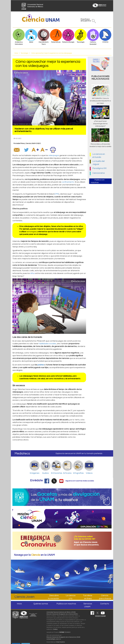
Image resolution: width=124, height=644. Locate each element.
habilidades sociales (48, 344)
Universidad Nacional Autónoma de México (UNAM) (61, 612)
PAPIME (62, 632)
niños (33, 273)
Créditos (55, 629)
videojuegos (54, 155)
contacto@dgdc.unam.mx (54, 639)
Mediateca (22, 453)
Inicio (16, 53)
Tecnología (24, 53)
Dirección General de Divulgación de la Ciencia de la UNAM (63, 637)
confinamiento (68, 182)
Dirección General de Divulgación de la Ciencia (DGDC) (62, 614)
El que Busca (86, 20)
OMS (57, 194)
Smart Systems (60, 642)
